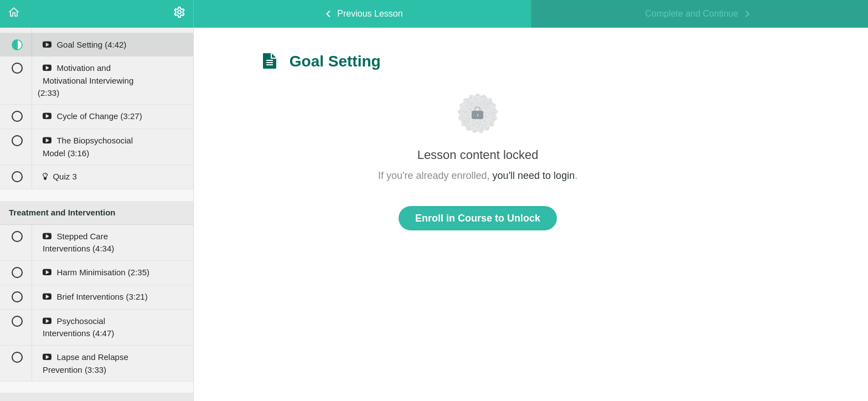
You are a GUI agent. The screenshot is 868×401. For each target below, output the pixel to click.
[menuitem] (179, 14)
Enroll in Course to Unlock (478, 218)
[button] (14, 14)
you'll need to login (534, 176)
